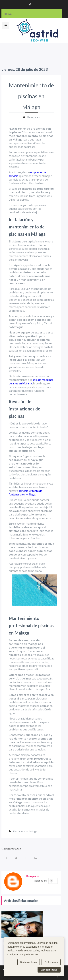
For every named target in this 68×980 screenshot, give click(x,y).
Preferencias (51, 962)
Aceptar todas (49, 970)
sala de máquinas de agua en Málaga (31, 381)
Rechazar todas (29, 962)
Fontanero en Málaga (25, 831)
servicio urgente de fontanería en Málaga (25, 492)
